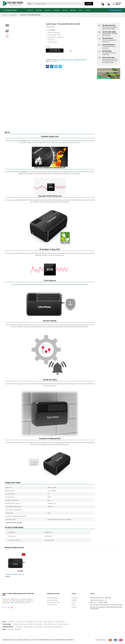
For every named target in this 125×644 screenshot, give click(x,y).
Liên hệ (88, 10)
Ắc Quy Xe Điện (39, 622)
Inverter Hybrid (38, 627)
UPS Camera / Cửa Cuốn (63, 624)
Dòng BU (54, 60)
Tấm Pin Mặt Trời (48, 627)
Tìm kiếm (89, 4)
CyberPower (84, 60)
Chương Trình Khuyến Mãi (14, 629)
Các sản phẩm (13, 15)
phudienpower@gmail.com (100, 600)
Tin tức (81, 10)
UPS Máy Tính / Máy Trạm (20, 624)
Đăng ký (118, 4)
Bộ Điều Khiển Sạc (29, 627)
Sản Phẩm (48, 10)
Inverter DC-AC (19, 627)
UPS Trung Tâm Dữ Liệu (49, 624)
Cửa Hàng (57, 10)
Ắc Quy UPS (11, 622)
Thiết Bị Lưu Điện (61, 60)
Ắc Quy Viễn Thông (60, 622)
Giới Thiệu (39, 10)
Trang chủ (30, 10)
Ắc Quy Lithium (19, 622)
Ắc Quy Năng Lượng (49, 622)
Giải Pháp (73, 10)
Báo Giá (65, 10)
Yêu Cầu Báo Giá (55, 51)
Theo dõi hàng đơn (115, 10)
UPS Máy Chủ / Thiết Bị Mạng (73, 60)
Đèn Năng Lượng (57, 627)
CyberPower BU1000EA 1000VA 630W (15, 574)
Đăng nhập (118, 3)
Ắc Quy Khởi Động (29, 622)
